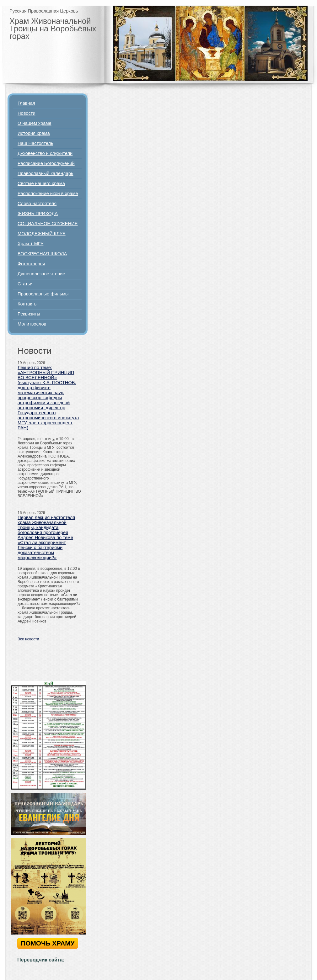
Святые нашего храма (41, 183)
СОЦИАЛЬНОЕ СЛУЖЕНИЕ (48, 224)
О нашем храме (35, 123)
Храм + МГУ (30, 244)
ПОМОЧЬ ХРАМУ (48, 943)
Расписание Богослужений (46, 163)
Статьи (25, 284)
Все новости (28, 639)
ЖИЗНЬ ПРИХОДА (38, 214)
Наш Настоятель (35, 143)
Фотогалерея (31, 264)
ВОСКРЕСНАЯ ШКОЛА (42, 254)
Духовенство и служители (45, 153)
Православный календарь (46, 173)
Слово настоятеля (37, 204)
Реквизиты (29, 314)
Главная (26, 103)
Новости (27, 113)
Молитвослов (32, 324)
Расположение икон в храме (48, 193)
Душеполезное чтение (41, 274)
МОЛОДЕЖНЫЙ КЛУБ (42, 234)
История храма (34, 133)
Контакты (27, 304)
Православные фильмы (43, 294)
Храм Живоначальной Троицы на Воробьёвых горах (53, 29)
